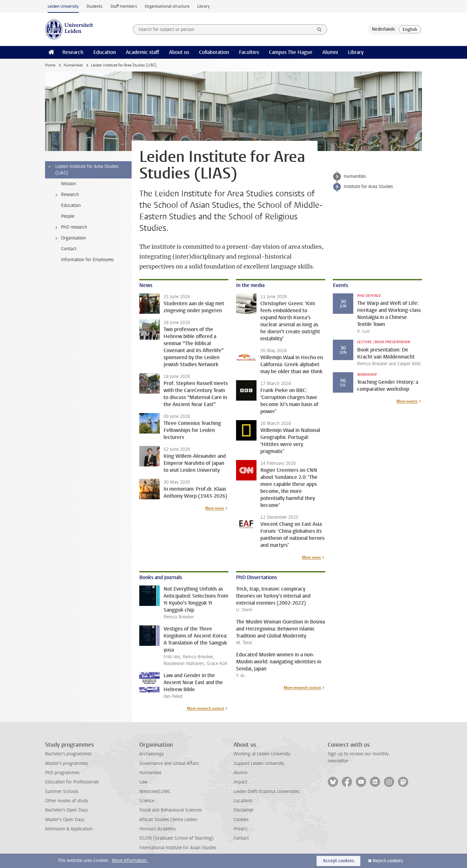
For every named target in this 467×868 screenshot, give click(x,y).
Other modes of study (67, 801)
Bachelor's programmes (68, 754)
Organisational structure (167, 6)
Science (147, 801)
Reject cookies (388, 861)
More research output (206, 708)
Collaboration (214, 52)
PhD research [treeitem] (70, 227)
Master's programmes (66, 763)
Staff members (124, 6)
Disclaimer (244, 810)
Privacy (241, 829)
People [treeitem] (68, 216)
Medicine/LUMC (155, 792)
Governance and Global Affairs (169, 763)
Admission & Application (69, 829)
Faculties (249, 52)
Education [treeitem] (71, 205)
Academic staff (142, 52)
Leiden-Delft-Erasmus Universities (266, 792)
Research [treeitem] (66, 195)
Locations (243, 801)
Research (73, 52)
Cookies (241, 820)
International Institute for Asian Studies (178, 848)
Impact (240, 782)
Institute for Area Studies (368, 187)
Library (203, 6)
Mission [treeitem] (69, 184)
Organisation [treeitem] (69, 238)
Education (105, 52)
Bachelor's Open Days (66, 810)
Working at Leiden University (262, 754)
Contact (241, 838)
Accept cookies (338, 861)
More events (407, 401)
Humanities (73, 65)
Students (94, 6)
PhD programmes (62, 773)
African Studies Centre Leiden (168, 820)
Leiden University (63, 6)
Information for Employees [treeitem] (87, 260)
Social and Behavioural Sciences (171, 810)
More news (215, 508)
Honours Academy (157, 829)
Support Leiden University (259, 763)
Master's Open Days (65, 820)
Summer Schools (62, 792)
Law (143, 782)
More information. (130, 860)
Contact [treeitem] (69, 249)
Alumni (330, 52)
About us (179, 52)
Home (50, 65)
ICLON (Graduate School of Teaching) (176, 838)
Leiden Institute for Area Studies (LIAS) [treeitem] (83, 170)
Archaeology (152, 754)
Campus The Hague (291, 52)
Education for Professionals (72, 782)
